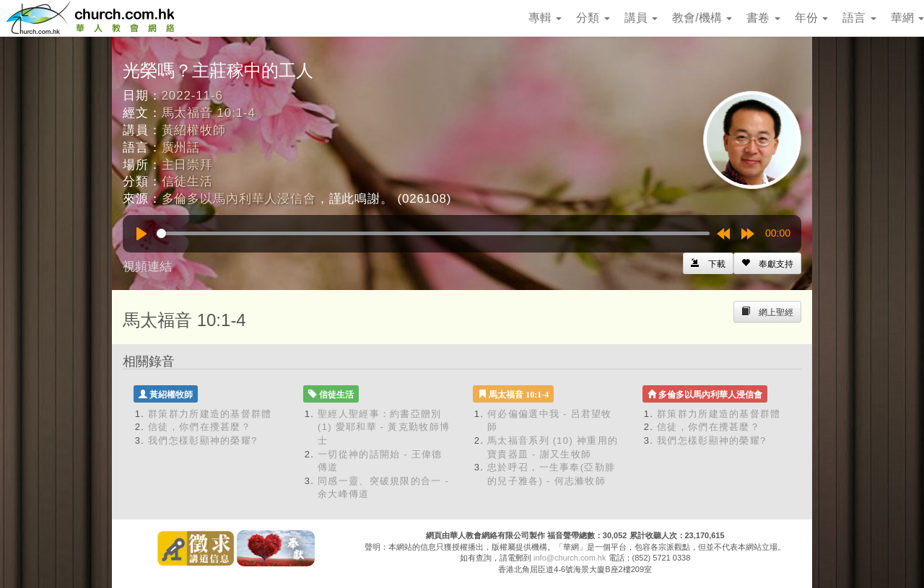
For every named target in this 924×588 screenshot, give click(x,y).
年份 (811, 18)
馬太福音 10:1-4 (209, 113)
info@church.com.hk (570, 558)
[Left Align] (767, 263)
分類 (593, 18)
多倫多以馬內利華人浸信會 (239, 199)
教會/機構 (702, 18)
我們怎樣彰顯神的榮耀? (203, 440)
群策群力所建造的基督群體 (210, 414)
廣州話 (181, 148)
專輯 (545, 18)
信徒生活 (187, 181)
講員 (641, 18)
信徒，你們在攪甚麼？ (200, 427)
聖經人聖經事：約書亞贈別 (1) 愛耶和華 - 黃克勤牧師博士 (384, 427)
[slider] (433, 233)
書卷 (763, 18)
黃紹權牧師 (194, 130)
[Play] (141, 234)
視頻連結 (147, 267)
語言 (859, 18)
